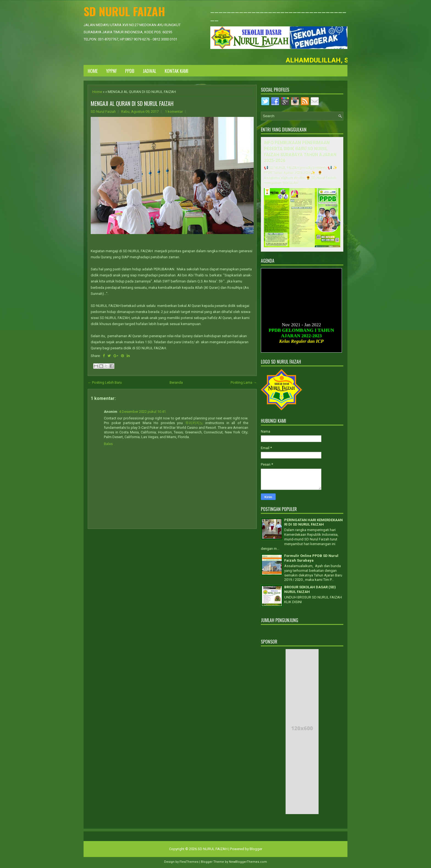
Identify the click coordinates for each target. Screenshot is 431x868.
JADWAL (150, 71)
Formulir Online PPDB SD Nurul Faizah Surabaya (311, 558)
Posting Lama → (244, 382)
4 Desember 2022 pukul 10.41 (142, 412)
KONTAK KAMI (176, 71)
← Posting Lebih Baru (105, 382)
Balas (108, 444)
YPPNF (111, 71)
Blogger (256, 849)
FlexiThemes (189, 862)
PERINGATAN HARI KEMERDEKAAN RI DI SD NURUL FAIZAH (313, 522)
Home (93, 71)
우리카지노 (194, 423)
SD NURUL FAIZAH (124, 11)
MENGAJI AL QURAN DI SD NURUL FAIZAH (132, 103)
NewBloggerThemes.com (248, 862)
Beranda (176, 382)
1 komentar (174, 112)
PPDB (130, 71)
